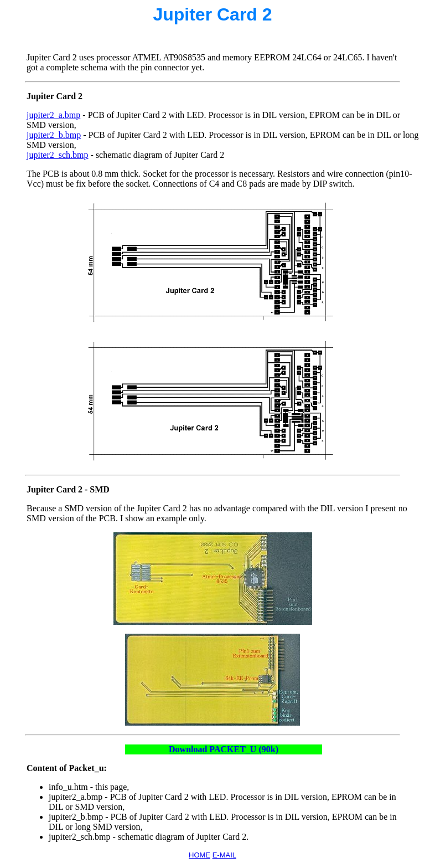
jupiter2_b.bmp (54, 135)
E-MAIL (224, 855)
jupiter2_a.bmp (53, 115)
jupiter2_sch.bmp (58, 155)
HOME (199, 855)
